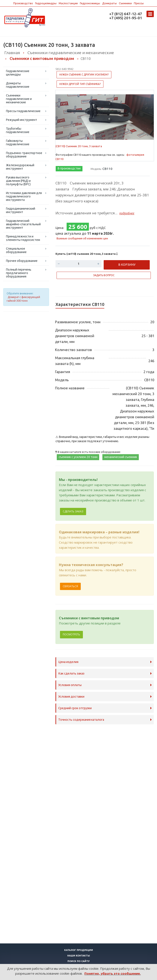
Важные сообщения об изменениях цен (82, 238)
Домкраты (109, 3)
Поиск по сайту (78, 961)
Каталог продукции (79, 950)
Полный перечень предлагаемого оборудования (19, 273)
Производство (23, 3)
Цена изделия (68, 662)
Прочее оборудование (22, 261)
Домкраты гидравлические (18, 85)
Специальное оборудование (16, 250)
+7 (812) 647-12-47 (126, 14)
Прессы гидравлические (23, 111)
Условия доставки (71, 697)
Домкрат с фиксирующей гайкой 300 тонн (23, 299)
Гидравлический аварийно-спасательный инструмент (23, 224)
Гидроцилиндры (46, 3)
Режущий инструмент (22, 120)
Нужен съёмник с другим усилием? (84, 75)
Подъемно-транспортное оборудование (24, 155)
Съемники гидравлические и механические (19, 99)
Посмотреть (71, 634)
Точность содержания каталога (81, 720)
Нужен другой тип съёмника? (80, 84)
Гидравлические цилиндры (18, 73)
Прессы (139, 3)
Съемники (125, 3)
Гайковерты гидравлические (18, 142)
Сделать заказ (73, 511)
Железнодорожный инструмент (20, 167)
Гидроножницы (90, 3)
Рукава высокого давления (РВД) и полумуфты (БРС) (18, 181)
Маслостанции (68, 3)
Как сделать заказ (71, 673)
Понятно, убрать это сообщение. (113, 973)
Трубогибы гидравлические (18, 130)
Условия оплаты (70, 685)
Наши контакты (79, 956)
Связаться (70, 586)
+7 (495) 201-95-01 (126, 18)
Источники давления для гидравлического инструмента (24, 196)
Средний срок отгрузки (75, 708)
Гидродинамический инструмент (21, 210)
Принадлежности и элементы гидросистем (23, 238)
